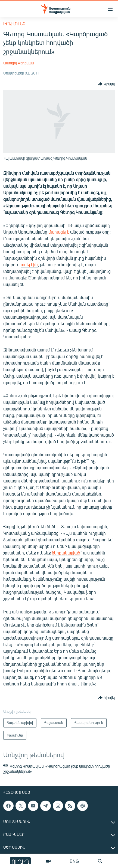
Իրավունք (14, 24)
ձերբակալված (66, 553)
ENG (74, 861)
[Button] (106, 84)
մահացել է (59, 232)
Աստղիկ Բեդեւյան (18, 63)
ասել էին (29, 265)
